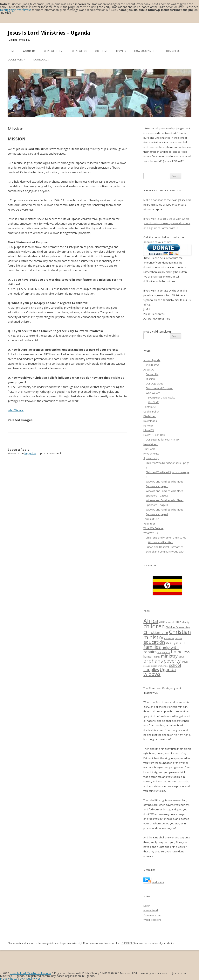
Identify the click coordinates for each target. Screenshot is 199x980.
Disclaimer (150, 416)
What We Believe (53, 51)
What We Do (79, 51)
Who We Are (16, 410)
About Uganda (152, 360)
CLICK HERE (128, 943)
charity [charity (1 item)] (186, 622)
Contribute (150, 406)
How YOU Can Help (146, 51)
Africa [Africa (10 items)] (151, 620)
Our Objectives (154, 383)
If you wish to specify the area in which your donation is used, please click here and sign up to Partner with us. (167, 223)
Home (11, 51)
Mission (150, 378)
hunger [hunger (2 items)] (148, 656)
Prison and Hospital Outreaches (165, 546)
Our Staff (153, 402)
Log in (147, 905)
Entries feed (151, 910)
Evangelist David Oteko (162, 397)
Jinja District (152, 364)
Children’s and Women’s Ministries (166, 537)
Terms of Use (173, 51)
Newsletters (151, 444)
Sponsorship (151, 458)
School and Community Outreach (165, 551)
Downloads (41, 59)
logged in (30, 453)
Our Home (101, 51)
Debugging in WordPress (16, 9)
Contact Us (152, 374)
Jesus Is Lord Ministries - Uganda (30, 973)
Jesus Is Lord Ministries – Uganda (49, 32)
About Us (29, 51)
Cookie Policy (16, 59)
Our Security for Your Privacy (163, 439)
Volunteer (149, 523)
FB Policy (148, 425)
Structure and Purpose (159, 388)
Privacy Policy (151, 453)
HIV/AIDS (121, 51)
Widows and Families (160, 542)
